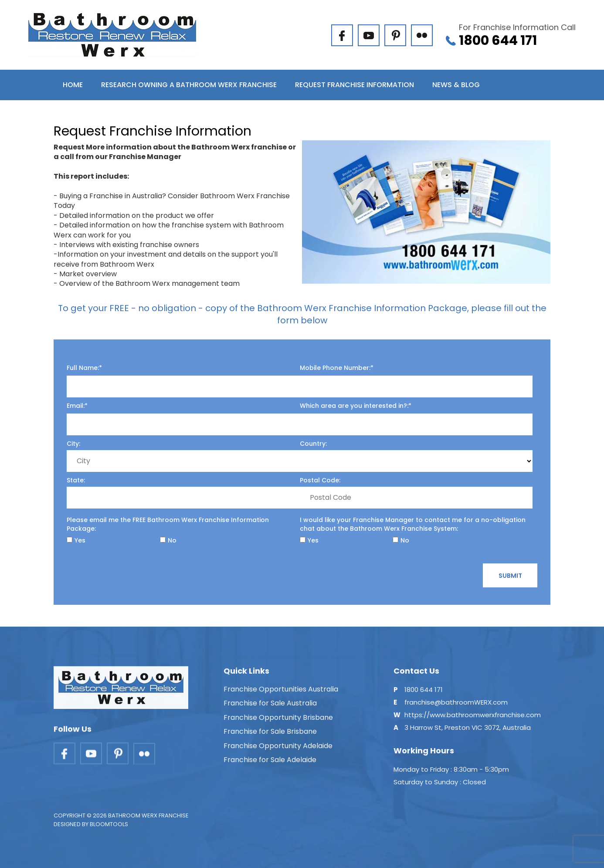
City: (73, 444)
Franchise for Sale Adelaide (270, 763)
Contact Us (86, 115)
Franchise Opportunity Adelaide (278, 749)
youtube (369, 35)
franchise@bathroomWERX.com (456, 706)
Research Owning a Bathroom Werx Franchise (189, 85)
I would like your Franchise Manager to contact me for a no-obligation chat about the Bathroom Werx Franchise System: (413, 524)
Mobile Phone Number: (335, 368)
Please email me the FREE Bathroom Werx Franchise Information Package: (168, 524)
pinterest (395, 35)
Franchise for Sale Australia (270, 707)
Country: (313, 444)
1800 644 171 (517, 35)
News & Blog (456, 85)
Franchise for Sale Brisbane (270, 735)
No (168, 541)
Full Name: (83, 368)
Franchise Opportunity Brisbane (278, 721)
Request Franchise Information (355, 85)
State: (76, 480)
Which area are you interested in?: (354, 406)
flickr (422, 35)
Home (73, 85)
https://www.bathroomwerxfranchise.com (473, 718)
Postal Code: (320, 480)
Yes (76, 541)
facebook (342, 35)
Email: (76, 406)
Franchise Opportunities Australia (281, 693)
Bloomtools (109, 828)
